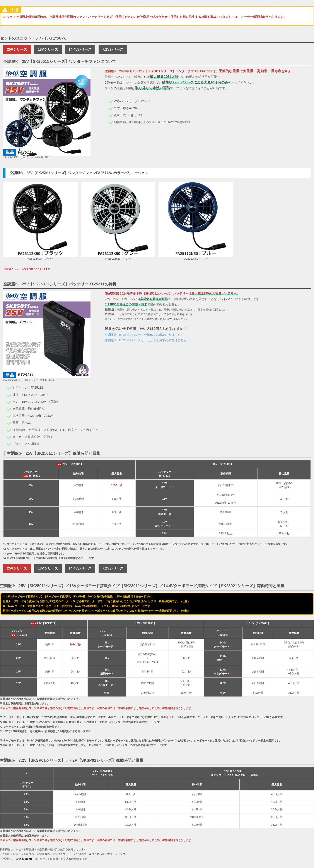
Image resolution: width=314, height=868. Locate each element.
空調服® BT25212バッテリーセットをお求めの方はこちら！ (148, 341)
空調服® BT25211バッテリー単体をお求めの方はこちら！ (146, 336)
